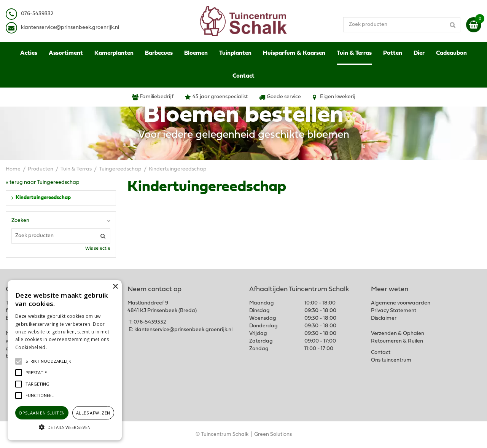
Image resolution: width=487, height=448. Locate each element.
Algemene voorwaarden (401, 303)
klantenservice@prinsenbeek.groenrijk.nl (183, 330)
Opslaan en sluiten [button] (42, 413)
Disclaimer (384, 318)
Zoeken (20, 221)
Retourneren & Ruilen (397, 341)
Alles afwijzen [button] (93, 413)
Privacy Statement (394, 311)
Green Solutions (273, 434)
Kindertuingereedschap (43, 198)
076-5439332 (150, 322)
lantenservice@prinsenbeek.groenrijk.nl (71, 28)
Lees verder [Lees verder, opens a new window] (61, 347)
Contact (381, 353)
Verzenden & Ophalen (398, 334)
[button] (48, 361)
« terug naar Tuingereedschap (43, 183)
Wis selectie (98, 249)
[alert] (65, 360)
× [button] (115, 287)
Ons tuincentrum (391, 360)
